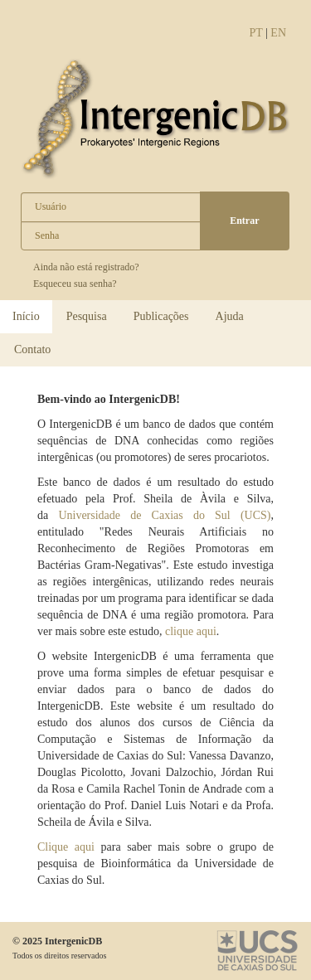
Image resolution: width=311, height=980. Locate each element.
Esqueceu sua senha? (75, 284)
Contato (32, 349)
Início (26, 316)
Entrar (244, 221)
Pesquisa (87, 316)
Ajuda (230, 316)
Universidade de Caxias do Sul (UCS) (164, 515)
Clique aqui (66, 847)
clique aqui (191, 631)
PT (255, 33)
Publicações (161, 316)
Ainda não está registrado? (86, 267)
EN (278, 33)
